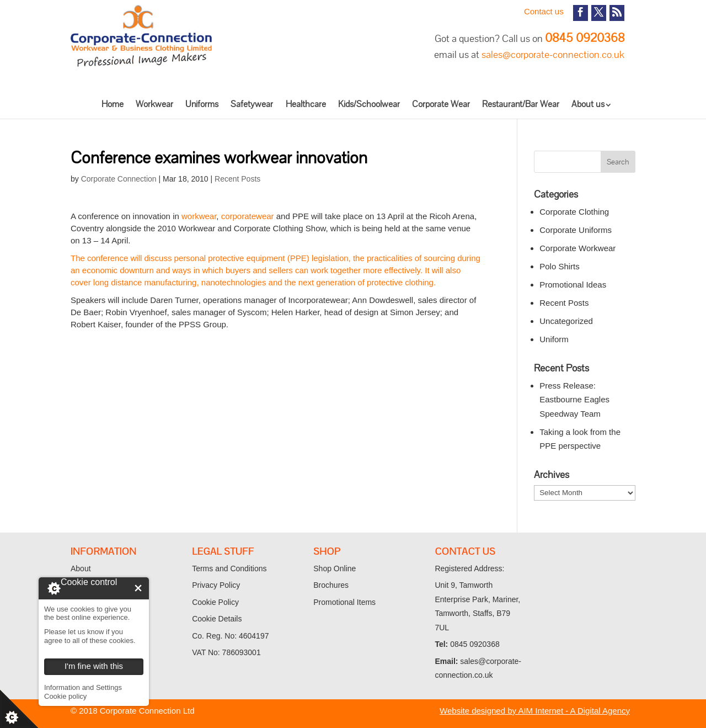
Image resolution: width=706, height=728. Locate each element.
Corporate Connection (119, 179)
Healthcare (306, 104)
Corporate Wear (441, 104)
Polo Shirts (560, 266)
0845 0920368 (585, 38)
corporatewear (248, 216)
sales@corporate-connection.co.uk (553, 54)
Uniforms (202, 104)
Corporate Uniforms (576, 230)
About (81, 568)
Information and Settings (83, 687)
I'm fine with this (138, 588)
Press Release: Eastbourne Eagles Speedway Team (574, 400)
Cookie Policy (215, 602)
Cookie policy (65, 696)
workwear (199, 216)
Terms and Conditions (229, 568)
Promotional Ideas (573, 285)
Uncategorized (566, 321)
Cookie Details (217, 619)
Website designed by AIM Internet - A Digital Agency (535, 711)
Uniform (554, 339)
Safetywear (252, 104)
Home (113, 104)
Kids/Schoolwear (369, 104)
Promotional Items (344, 602)
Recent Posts (237, 179)
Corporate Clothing (574, 212)
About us (588, 104)
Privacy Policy (216, 585)
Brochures (331, 585)
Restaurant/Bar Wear (521, 104)
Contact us (544, 11)
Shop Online (335, 568)
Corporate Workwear (577, 248)
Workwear (154, 104)
